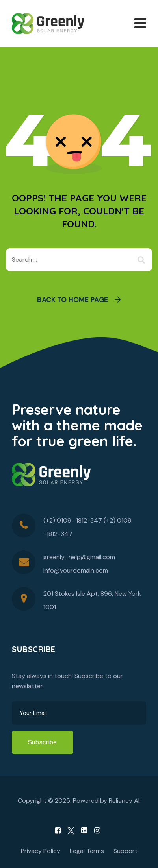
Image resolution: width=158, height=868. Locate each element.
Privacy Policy (41, 851)
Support (125, 851)
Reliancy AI (124, 801)
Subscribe (43, 742)
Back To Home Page (73, 300)
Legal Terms (87, 851)
